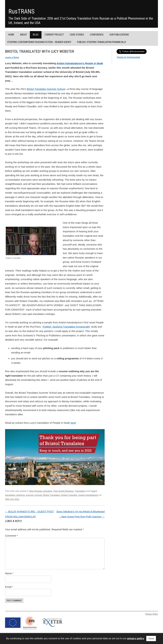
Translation (80, 491)
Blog (36, 35)
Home (11, 35)
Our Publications (119, 35)
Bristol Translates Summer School (46, 89)
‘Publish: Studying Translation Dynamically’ (66, 327)
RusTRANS (21, 11)
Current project (54, 35)
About (24, 35)
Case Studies (77, 35)
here (73, 423)
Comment (11, 536)
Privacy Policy (152, 614)
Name (9, 573)
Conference (97, 35)
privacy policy (136, 638)
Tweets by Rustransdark (128, 57)
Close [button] (151, 639)
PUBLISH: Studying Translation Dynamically (102, 42)
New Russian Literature (41, 491)
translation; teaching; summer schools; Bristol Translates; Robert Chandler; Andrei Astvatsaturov (52, 495)
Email (9, 587)
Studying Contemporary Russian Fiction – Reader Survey (39, 42)
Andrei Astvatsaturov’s (80, 63)
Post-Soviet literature (64, 491)
